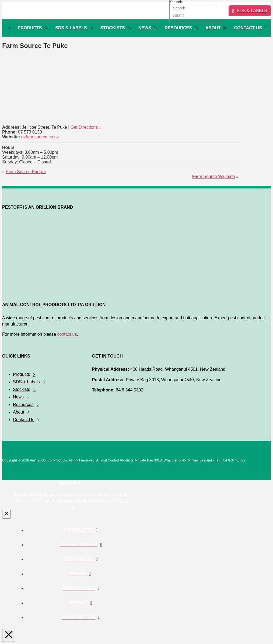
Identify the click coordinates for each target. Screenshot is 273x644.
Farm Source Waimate (213, 176)
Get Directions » (86, 127)
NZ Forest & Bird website (82, 501)
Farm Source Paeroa (26, 172)
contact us (67, 334)
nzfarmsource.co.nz (40, 137)
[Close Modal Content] (6, 514)
